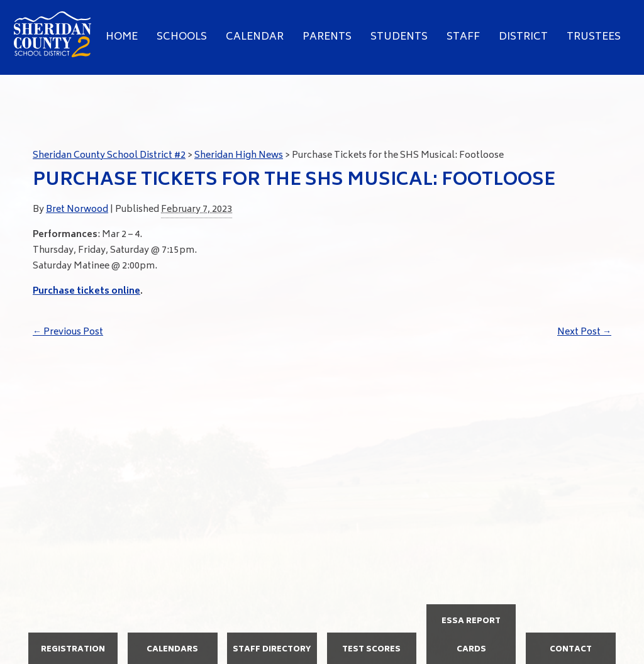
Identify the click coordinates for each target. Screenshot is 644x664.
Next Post (584, 332)
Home (122, 37)
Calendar (255, 37)
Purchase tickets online (86, 291)
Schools (182, 37)
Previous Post (68, 332)
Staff (463, 37)
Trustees (594, 37)
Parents (327, 37)
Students (399, 37)
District (523, 37)
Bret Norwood (77, 210)
